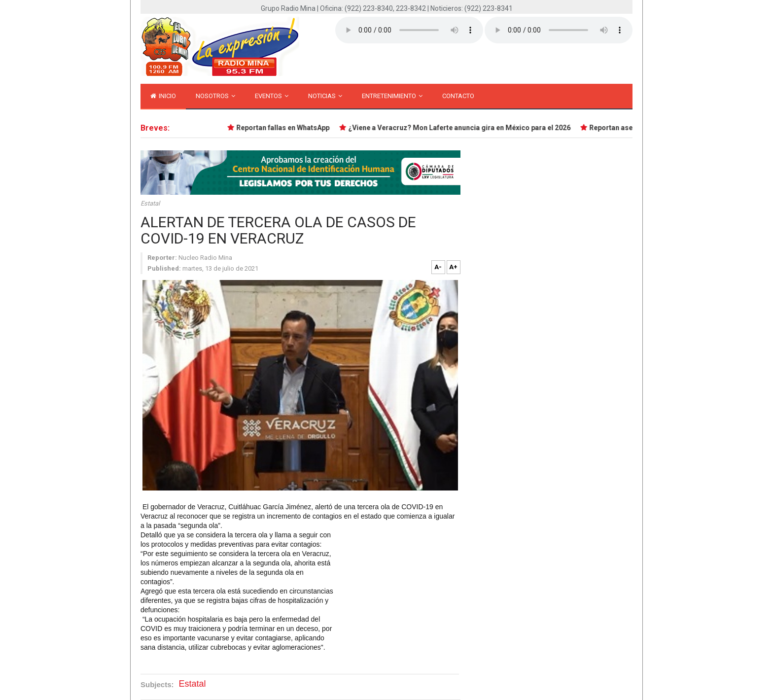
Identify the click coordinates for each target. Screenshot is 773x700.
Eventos (272, 96)
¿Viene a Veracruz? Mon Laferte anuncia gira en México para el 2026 (460, 128)
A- (438, 267)
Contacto (458, 96)
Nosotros (215, 96)
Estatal (150, 203)
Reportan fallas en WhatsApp (284, 128)
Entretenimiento (392, 96)
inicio (163, 96)
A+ (453, 267)
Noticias (325, 96)
